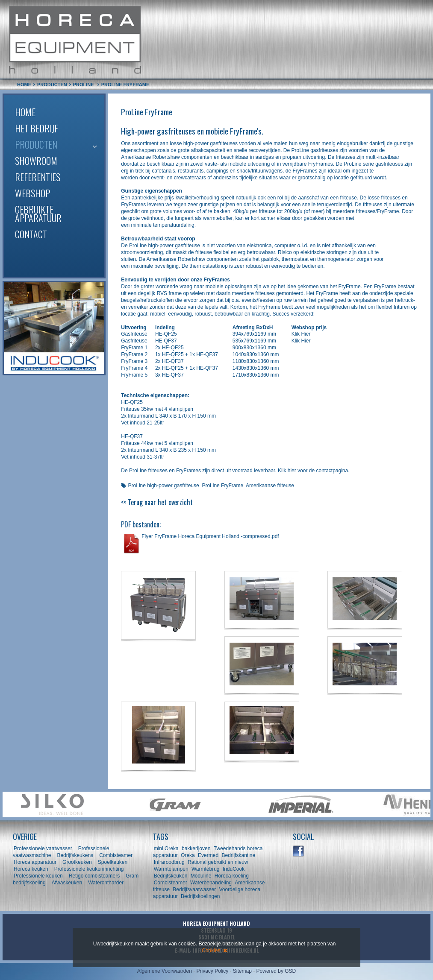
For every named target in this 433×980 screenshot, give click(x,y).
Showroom (36, 161)
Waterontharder (106, 883)
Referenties (38, 177)
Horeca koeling (232, 876)
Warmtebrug (206, 869)
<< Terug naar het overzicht (157, 502)
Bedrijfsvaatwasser (194, 889)
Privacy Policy (212, 971)
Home (25, 112)
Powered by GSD (276, 971)
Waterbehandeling (211, 883)
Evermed (208, 855)
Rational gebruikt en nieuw (218, 862)
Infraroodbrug (169, 862)
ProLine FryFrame (222, 486)
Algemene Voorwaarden (165, 971)
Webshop (32, 193)
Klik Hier (301, 334)
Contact (31, 234)
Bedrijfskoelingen (200, 896)
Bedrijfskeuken (171, 876)
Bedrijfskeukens (76, 855)
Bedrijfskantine (238, 855)
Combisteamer (116, 855)
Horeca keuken (31, 869)
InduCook (234, 869)
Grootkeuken (77, 862)
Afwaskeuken (67, 883)
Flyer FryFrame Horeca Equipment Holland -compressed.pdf (210, 536)
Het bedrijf (37, 128)
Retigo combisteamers (94, 876)
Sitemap (242, 971)
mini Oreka (166, 848)
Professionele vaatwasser (43, 848)
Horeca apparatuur (35, 862)
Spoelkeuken (113, 862)
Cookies (211, 951)
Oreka (188, 855)
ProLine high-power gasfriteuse (164, 486)
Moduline (201, 876)
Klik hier (287, 471)
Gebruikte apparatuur (38, 214)
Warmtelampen (171, 869)
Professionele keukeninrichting (89, 869)
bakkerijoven (196, 848)
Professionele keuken (38, 876)
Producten (36, 144)
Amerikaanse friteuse (270, 486)
